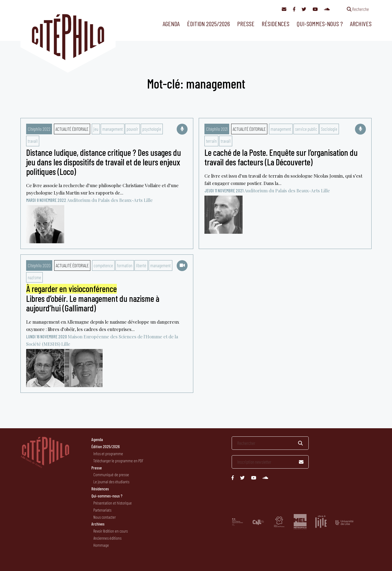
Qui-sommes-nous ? (320, 24)
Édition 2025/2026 (209, 24)
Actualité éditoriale (72, 129)
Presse (246, 24)
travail (33, 141)
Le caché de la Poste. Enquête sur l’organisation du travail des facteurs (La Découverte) (281, 157)
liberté (141, 265)
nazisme (34, 277)
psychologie (152, 129)
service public (306, 129)
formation (125, 265)
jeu (96, 129)
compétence (103, 265)
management (113, 129)
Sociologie (329, 129)
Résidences (275, 24)
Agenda (171, 24)
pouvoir (132, 129)
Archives (361, 24)
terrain (211, 141)
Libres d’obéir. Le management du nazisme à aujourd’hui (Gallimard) (93, 298)
